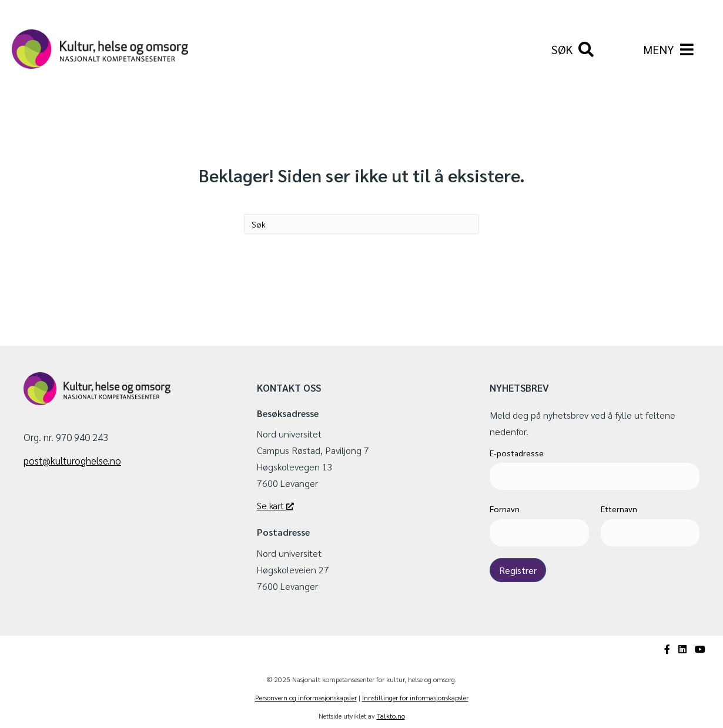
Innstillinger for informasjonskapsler (415, 697)
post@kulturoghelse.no (72, 460)
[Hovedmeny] (668, 49)
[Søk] (573, 49)
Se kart (275, 505)
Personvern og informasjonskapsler (306, 697)
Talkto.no (391, 716)
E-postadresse (517, 453)
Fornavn (505, 509)
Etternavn (619, 509)
